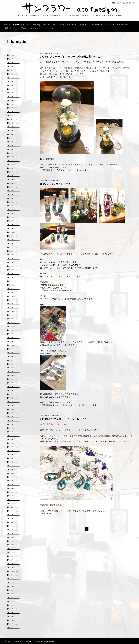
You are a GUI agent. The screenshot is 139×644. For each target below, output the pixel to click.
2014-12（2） (13, 500)
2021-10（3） (13, 251)
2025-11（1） (13, 74)
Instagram (110, 25)
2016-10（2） (13, 436)
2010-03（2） (13, 620)
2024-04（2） (13, 142)
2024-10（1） (13, 123)
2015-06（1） (13, 481)
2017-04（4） (13, 421)
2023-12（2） (13, 157)
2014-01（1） (13, 526)
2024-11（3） (13, 119)
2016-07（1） (13, 447)
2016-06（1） (13, 451)
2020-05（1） (13, 308)
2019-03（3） (13, 349)
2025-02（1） (13, 108)
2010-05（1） (13, 613)
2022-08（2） (13, 217)
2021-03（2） (13, 270)
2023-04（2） (13, 187)
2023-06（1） (13, 180)
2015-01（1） (13, 496)
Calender (72, 25)
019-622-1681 (124, 3)
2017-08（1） (13, 409)
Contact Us (123, 25)
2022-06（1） (13, 225)
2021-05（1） (13, 266)
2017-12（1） (13, 394)
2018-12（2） (13, 360)
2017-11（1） (13, 398)
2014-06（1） (13, 511)
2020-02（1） (13, 315)
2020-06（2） (13, 304)
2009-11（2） (13, 628)
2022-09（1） (13, 213)
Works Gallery (33, 25)
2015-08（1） (13, 473)
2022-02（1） (13, 240)
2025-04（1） (13, 100)
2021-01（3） (13, 277)
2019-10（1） (13, 326)
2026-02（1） (13, 63)
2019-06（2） (13, 338)
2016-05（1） (13, 454)
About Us (83, 25)
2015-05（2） (13, 485)
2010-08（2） (13, 609)
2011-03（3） (13, 594)
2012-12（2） (13, 549)
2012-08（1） (13, 560)
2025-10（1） (13, 78)
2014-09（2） (13, 507)
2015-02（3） (13, 492)
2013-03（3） (13, 541)
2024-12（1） (13, 115)
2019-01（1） (13, 357)
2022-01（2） (13, 244)
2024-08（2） (13, 131)
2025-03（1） (13, 104)
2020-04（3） (13, 311)
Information (18, 25)
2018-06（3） (13, 375)
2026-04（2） (13, 55)
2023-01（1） (13, 198)
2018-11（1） (13, 364)
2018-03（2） (13, 383)
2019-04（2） (13, 345)
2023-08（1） (13, 172)
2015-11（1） (13, 462)
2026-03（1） (13, 59)
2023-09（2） (13, 168)
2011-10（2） (13, 583)
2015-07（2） (13, 477)
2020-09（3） (13, 293)
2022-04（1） (13, 232)
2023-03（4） (13, 191)
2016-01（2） (13, 458)
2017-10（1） (13, 402)
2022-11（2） (13, 206)
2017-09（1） (13, 406)
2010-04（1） (13, 616)
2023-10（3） (13, 164)
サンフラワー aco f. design (23, 641)
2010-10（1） (13, 601)
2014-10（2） (13, 503)
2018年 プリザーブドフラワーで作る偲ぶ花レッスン (71, 57)
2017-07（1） (13, 413)
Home (7, 25)
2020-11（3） (13, 285)
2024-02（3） (13, 149)
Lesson (47, 25)
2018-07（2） (13, 372)
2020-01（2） (13, 319)
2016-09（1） (13, 439)
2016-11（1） (13, 432)
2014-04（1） (13, 519)
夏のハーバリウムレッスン (56, 184)
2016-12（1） (13, 428)
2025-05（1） (13, 97)
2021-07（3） (13, 259)
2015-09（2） (13, 470)
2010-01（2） (13, 624)
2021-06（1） (13, 262)
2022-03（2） (13, 236)
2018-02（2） (13, 387)
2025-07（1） (13, 89)
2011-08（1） (13, 586)
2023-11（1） (13, 161)
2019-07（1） (13, 334)
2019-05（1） (13, 341)
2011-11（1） (13, 579)
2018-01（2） (13, 390)
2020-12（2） (13, 281)
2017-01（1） (13, 424)
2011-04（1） (13, 590)
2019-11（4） (13, 323)
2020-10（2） (13, 289)
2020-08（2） (13, 296)
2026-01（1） (13, 67)
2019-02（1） (13, 353)
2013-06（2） (13, 537)
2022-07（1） (13, 221)
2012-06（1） (13, 564)
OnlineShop (96, 25)
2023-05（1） (13, 183)
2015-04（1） (13, 488)
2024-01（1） (13, 153)
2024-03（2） (13, 146)
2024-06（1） (13, 134)
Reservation (59, 25)
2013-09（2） (13, 534)
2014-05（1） (13, 515)
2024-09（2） (13, 127)
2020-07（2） (13, 300)
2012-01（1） (13, 575)
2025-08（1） (13, 85)
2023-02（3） (13, 195)
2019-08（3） (13, 330)
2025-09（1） (13, 82)
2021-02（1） (13, 274)
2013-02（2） (13, 545)
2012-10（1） (13, 552)
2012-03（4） (13, 571)
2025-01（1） (13, 112)
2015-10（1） (13, 466)
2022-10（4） (13, 210)
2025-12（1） (13, 70)
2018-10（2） (13, 368)
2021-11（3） (13, 247)
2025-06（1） (13, 93)
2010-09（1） (13, 605)
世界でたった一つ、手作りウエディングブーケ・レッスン (29, 28)
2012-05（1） (13, 568)
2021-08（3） (13, 255)
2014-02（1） (13, 522)
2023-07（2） (13, 176)
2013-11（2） (13, 530)
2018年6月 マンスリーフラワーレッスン (64, 419)
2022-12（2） (13, 202)
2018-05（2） (13, 379)
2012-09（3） (13, 556)
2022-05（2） (13, 228)
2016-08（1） (13, 443)
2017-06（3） (13, 417)
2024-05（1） (13, 138)
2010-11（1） (13, 598)
